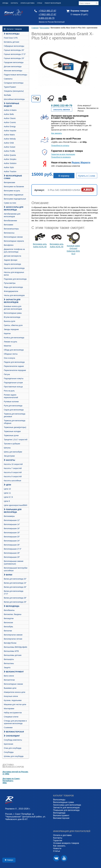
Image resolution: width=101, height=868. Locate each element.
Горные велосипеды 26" (14, 50)
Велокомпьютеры (11, 229)
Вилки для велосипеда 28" (15, 598)
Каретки (7, 333)
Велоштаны (9, 663)
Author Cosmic (10, 122)
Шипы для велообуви (13, 452)
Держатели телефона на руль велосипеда (14, 251)
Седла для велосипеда (14, 410)
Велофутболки (10, 643)
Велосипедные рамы (13, 313)
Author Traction (10, 171)
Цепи (7, 485)
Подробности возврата (61, 157)
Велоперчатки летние (13, 639)
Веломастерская (14, 732)
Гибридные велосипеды (14, 46)
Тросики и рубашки (12, 444)
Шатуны (7, 448)
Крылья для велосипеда (14, 268)
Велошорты (9, 659)
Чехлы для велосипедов (14, 295)
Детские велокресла (12, 256)
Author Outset (9, 147)
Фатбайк (7, 95)
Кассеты (9, 460)
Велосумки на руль (12, 191)
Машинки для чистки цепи (15, 704)
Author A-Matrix (10, 110)
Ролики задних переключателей (11, 396)
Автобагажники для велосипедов (12, 215)
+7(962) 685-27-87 (47, 14)
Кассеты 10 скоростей (13, 464)
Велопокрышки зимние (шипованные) (14, 562)
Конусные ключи (11, 696)
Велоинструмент (14, 672)
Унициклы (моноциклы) (14, 91)
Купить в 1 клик (87, 176)
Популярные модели (12, 105)
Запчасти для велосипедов (12, 301)
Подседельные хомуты (14, 378)
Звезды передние (11, 329)
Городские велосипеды (14, 62)
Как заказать (57, 133)
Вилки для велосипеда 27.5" (14, 592)
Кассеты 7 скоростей (13, 468)
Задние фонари (11, 260)
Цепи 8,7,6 (8, 497)
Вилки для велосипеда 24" (15, 583)
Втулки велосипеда (12, 317)
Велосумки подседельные (15, 199)
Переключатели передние (15, 370)
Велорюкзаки (9, 182)
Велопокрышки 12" (12, 520)
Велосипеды (12, 34)
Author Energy (10, 127)
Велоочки (8, 631)
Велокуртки (9, 618)
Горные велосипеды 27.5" (15, 54)
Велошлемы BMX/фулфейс (16, 647)
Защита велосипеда (12, 264)
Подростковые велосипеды (15, 75)
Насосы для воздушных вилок (14, 274)
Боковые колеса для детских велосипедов (13, 308)
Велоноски (8, 623)
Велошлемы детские (13, 655)
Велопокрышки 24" (12, 541)
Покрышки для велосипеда (13, 511)
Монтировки (9, 709)
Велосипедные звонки (13, 237)
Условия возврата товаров (66, 843)
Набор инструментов (13, 713)
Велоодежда (12, 606)
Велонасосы (9, 233)
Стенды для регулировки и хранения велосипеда (15, 722)
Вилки (8, 575)
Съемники (8, 728)
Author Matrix (9, 135)
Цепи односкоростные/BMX (16, 505)
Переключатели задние (14, 366)
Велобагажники (10, 221)
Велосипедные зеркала (14, 241)
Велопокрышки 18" (12, 533)
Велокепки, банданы (13, 614)
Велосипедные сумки (13, 177)
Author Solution (10, 163)
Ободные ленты (11, 354)
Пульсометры (10, 283)
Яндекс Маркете (81, 163)
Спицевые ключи (11, 717)
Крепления (8, 744)
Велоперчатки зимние (13, 635)
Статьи (40, 3)
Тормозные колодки (12, 431)
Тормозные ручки (11, 435)
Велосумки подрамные (14, 195)
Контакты (14, 3)
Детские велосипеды (13, 66)
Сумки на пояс (10, 203)
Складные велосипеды (14, 83)
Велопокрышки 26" (12, 545)
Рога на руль (9, 391)
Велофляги (9, 245)
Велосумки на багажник (14, 187)
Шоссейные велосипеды (14, 99)
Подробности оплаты (60, 146)
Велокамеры (9, 516)
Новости (57, 848)
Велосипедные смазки (13, 684)
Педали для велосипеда (14, 362)
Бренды (5, 3)
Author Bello (9, 114)
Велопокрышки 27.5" (13, 549)
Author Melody (10, 139)
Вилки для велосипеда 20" (15, 579)
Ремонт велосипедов (53, 3)
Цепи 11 (7, 493)
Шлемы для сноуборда (14, 756)
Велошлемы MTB (11, 651)
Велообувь (8, 627)
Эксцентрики (9, 456)
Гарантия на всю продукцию (63, 154)
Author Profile (9, 151)
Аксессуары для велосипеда (14, 208)
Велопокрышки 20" (12, 537)
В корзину (64, 176)
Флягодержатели (11, 291)
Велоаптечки (9, 680)
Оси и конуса (9, 358)
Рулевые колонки (11, 402)
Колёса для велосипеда (14, 338)
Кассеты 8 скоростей (13, 472)
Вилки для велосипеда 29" (15, 602)
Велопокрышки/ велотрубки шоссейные (16, 569)
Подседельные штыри (13, 383)
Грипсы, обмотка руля (13, 325)
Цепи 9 (7, 501)
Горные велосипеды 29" (14, 58)
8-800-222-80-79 (46, 18)
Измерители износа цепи (14, 692)
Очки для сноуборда (13, 748)
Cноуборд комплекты (13, 740)
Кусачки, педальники (13, 700)
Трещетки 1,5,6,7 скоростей (16, 440)
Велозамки (8, 225)
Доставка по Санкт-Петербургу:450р (11, 781)
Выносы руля (9, 321)
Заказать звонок (62, 110)
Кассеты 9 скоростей (13, 476)
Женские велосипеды (13, 71)
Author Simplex (10, 159)
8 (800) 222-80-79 (62, 106)
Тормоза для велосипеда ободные (15, 422)
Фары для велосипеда (13, 287)
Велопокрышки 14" (12, 524)
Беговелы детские (12, 42)
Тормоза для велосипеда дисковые (15, 415)
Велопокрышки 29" (12, 557)
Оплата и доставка (27, 3)
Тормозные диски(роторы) (15, 427)
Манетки (7, 346)
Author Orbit (9, 143)
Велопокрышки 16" (12, 528)
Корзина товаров (79, 11)
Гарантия (58, 840)
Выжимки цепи (10, 688)
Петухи (7, 374)
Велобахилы (9, 610)
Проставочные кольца (13, 387)
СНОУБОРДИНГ (12, 736)
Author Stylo (9, 167)
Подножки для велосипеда (15, 279)
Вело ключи (9, 676)
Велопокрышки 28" (12, 553)
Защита (7, 667)
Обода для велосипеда (14, 350)
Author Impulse (10, 131)
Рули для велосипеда (13, 406)
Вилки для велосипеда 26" (15, 587)
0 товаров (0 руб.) (79, 14)
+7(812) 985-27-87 (47, 11)
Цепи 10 (7, 489)
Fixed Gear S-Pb (11, 38)
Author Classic (10, 118)
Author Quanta (10, 155)
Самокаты (8, 79)
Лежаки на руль (10, 342)
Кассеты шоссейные (12, 481)
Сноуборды (9, 752)
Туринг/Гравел (10, 87)
